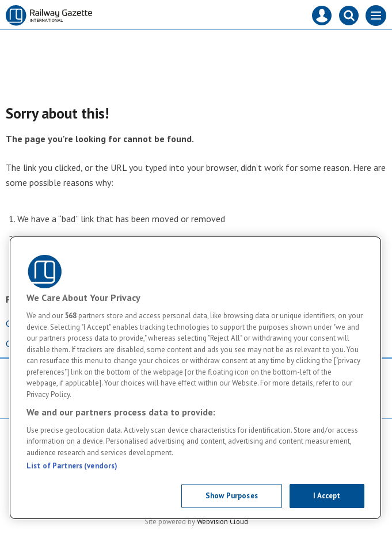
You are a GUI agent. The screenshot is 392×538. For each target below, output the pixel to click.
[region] (195, 378)
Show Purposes (232, 496)
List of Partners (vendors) (72, 466)
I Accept (327, 496)
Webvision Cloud (222, 521)
